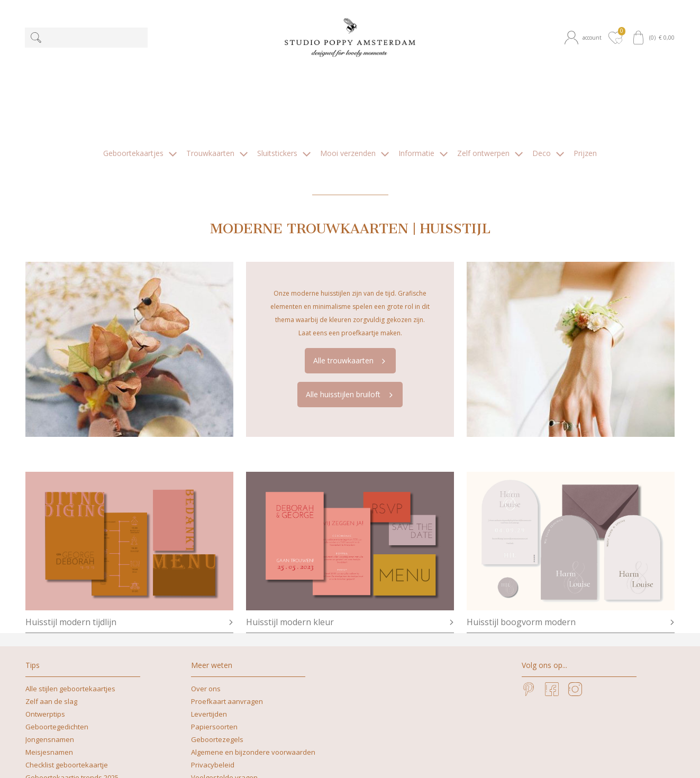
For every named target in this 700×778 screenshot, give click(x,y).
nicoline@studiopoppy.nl (232, 759)
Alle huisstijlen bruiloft (351, 312)
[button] (585, 37)
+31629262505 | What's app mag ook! (362, 746)
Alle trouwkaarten (351, 278)
